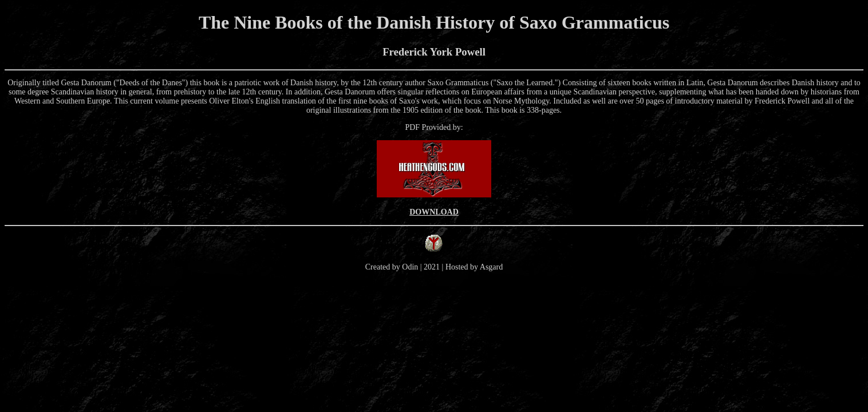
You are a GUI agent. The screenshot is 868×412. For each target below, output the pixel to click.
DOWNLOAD (434, 212)
